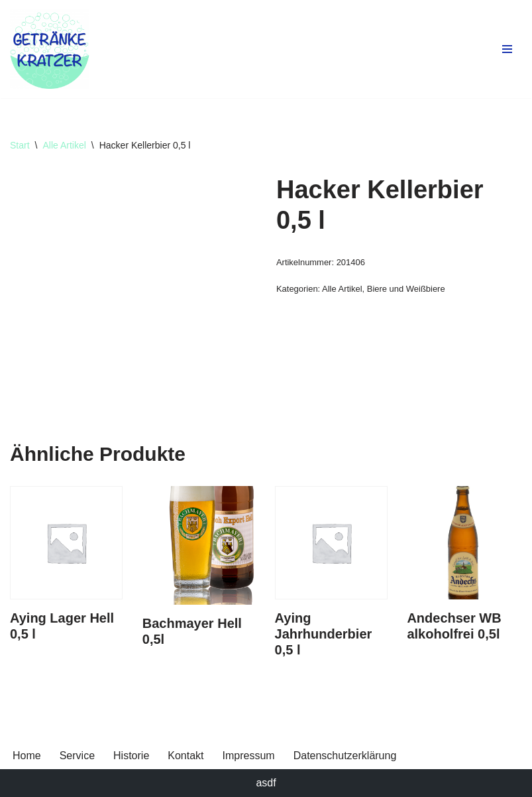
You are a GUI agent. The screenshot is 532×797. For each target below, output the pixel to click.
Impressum (249, 756)
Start (20, 145)
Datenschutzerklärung (345, 756)
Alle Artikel (64, 145)
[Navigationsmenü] (507, 49)
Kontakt (186, 756)
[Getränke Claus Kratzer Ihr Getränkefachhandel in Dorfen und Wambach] (50, 49)
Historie (131, 756)
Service (77, 756)
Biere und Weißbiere (406, 289)
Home (27, 756)
